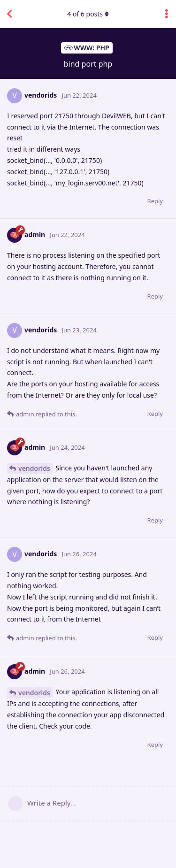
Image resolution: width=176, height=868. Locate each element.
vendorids (34, 468)
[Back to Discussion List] (9, 14)
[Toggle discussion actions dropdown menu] (167, 14)
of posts (88, 14)
